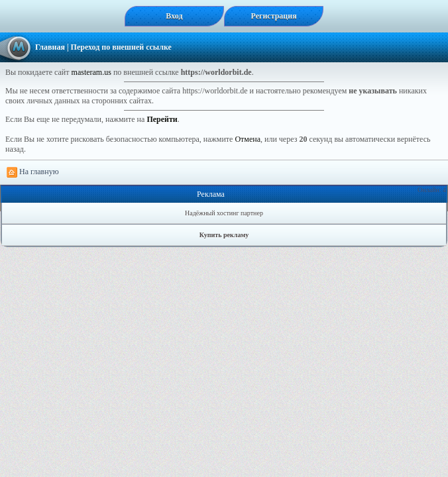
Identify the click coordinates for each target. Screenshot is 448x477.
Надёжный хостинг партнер (224, 213)
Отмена (248, 139)
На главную (33, 172)
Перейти (162, 119)
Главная (50, 47)
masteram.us (91, 72)
